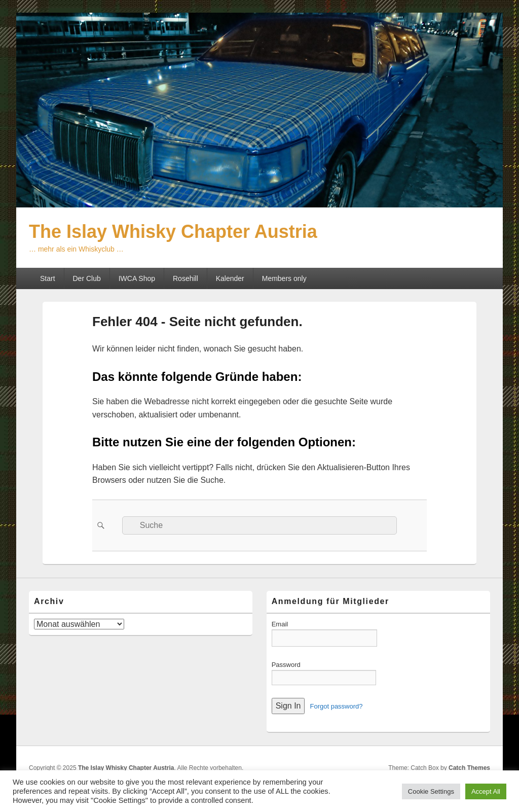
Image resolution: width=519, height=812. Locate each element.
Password (286, 665)
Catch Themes (469, 768)
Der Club (86, 278)
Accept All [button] (486, 791)
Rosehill (186, 278)
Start (48, 278)
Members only (284, 278)
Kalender (230, 278)
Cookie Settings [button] (431, 791)
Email (280, 624)
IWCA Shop (137, 278)
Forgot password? (336, 706)
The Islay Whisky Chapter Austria (173, 232)
